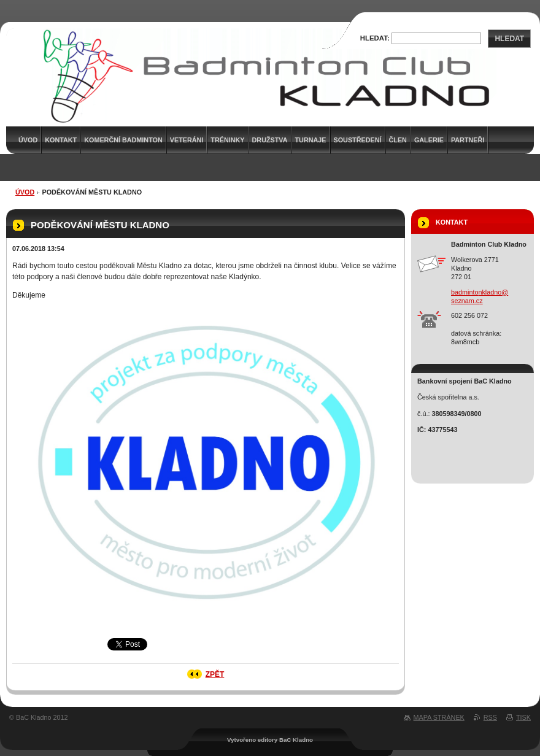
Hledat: (375, 38)
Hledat (509, 39)
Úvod (25, 192)
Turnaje (311, 140)
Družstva (270, 140)
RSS (490, 717)
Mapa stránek (439, 717)
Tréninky (227, 140)
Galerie (429, 140)
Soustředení (358, 140)
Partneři (468, 140)
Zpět (215, 674)
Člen (398, 140)
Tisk (523, 717)
